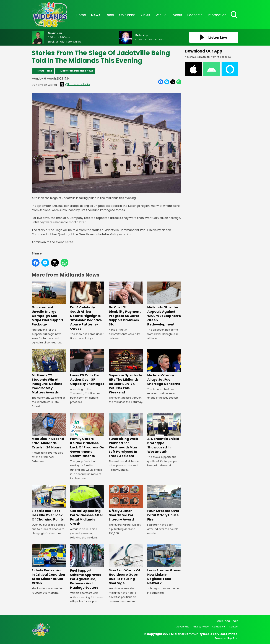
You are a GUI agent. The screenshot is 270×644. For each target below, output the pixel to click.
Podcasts (195, 15)
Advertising (183, 627)
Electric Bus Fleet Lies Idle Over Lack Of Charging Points (49, 503)
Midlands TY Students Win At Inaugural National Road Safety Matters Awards (49, 372)
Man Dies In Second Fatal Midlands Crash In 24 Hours (49, 431)
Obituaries (127, 15)
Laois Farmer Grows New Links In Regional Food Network (164, 565)
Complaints (219, 627)
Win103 (161, 15)
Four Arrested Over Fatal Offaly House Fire (164, 503)
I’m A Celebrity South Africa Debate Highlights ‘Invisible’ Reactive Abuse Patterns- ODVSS (87, 306)
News (96, 15)
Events (177, 15)
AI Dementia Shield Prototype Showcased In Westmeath (164, 433)
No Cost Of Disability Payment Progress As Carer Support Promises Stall (126, 304)
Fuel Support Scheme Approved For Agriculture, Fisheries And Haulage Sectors (87, 567)
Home (81, 15)
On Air (146, 15)
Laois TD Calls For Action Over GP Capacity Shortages (87, 368)
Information (217, 15)
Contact (234, 627)
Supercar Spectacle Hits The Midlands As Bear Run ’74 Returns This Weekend (126, 372)
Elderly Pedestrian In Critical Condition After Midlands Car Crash (49, 565)
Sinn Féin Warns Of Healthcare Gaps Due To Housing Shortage (126, 565)
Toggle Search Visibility (234, 15)
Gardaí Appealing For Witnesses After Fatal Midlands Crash (87, 505)
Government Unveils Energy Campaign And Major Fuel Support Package (49, 304)
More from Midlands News (77, 71)
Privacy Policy (201, 627)
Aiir (235, 638)
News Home (45, 71)
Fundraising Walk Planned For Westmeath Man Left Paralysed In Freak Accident (126, 436)
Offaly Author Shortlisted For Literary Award (126, 503)
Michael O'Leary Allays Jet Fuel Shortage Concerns (164, 368)
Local (110, 15)
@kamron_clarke (75, 84)
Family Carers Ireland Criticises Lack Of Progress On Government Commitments (87, 436)
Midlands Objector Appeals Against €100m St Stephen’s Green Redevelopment (164, 304)
